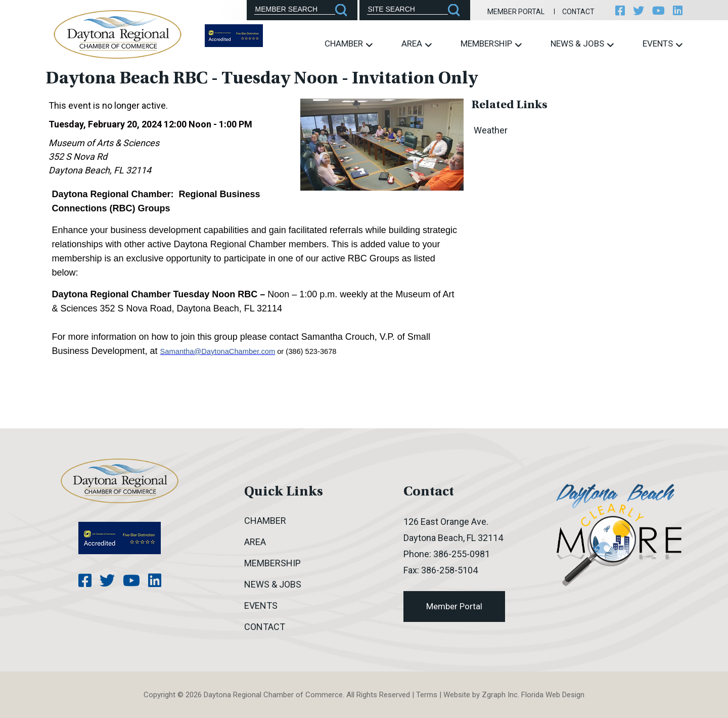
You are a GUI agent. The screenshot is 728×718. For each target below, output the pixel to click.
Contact (578, 12)
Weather (491, 130)
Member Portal (516, 12)
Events (663, 44)
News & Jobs (582, 44)
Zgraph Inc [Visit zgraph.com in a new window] (500, 695)
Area (417, 44)
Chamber (349, 44)
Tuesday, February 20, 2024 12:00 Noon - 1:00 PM (150, 124)
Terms (427, 695)
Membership (491, 44)
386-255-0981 (462, 554)
